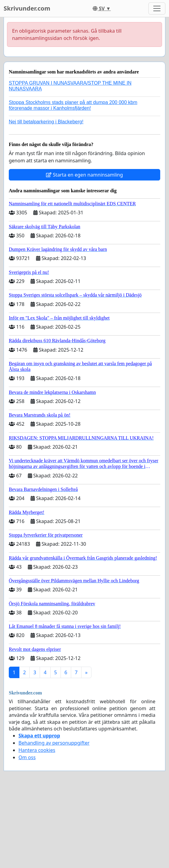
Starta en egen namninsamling (85, 175)
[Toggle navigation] (157, 8)
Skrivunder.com (27, 8)
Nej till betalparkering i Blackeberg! (46, 122)
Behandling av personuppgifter (54, 743)
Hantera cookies (37, 750)
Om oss (27, 757)
